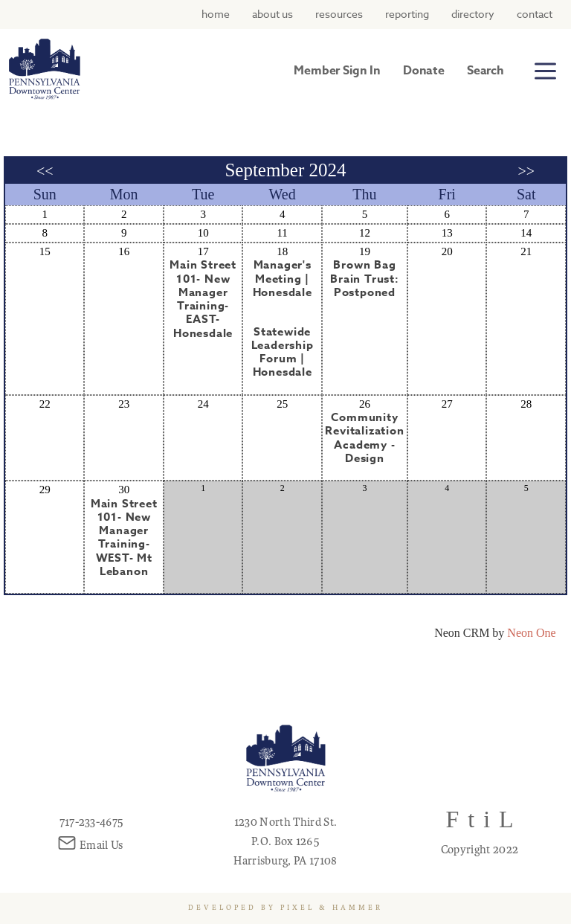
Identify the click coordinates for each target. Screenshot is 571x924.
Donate (424, 71)
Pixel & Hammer (332, 908)
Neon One (531, 633)
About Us (272, 14)
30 (124, 490)
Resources (339, 14)
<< (45, 171)
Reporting (407, 14)
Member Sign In (337, 71)
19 (365, 251)
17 (203, 251)
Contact (535, 14)
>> (526, 171)
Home (216, 14)
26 (365, 404)
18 (282, 251)
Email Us (92, 845)
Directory (473, 14)
